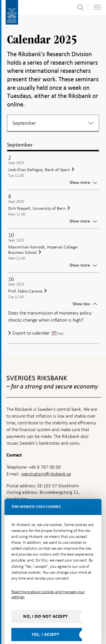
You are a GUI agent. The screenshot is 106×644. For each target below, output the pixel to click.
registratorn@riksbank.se (46, 462)
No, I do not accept (46, 604)
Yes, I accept (46, 622)
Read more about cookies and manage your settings (48, 582)
